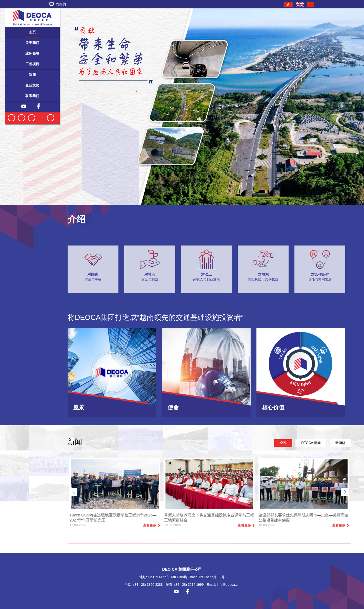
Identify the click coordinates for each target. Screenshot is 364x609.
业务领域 (32, 53)
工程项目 (32, 64)
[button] (345, 492)
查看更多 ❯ (152, 527)
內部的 (58, 4)
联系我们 (32, 96)
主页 (32, 32)
